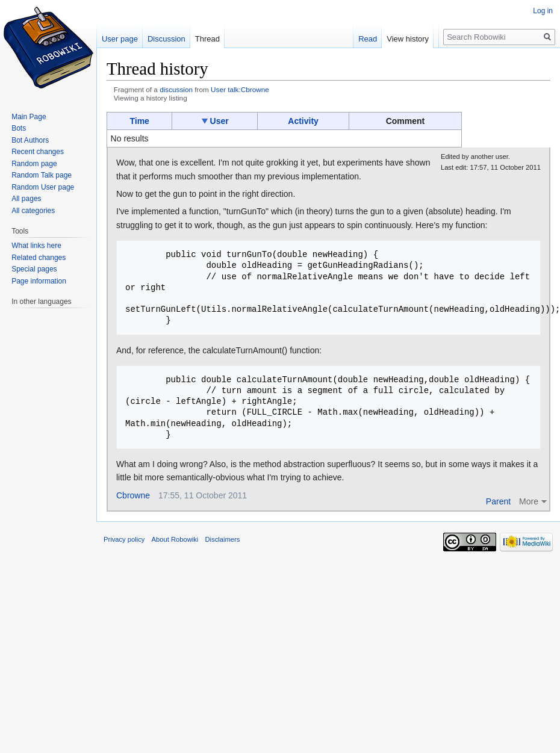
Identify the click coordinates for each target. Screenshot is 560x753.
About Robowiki (175, 539)
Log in (543, 11)
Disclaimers (223, 539)
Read (371, 39)
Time (139, 121)
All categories (33, 211)
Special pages (34, 269)
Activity (303, 121)
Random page (34, 164)
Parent (498, 501)
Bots (19, 128)
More (529, 501)
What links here (36, 246)
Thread (207, 39)
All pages (26, 199)
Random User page (43, 187)
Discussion (166, 39)
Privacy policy (124, 539)
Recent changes (38, 152)
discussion (176, 89)
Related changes (39, 258)
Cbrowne (133, 495)
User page (120, 39)
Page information (39, 281)
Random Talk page (42, 175)
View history (411, 39)
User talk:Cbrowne (240, 89)
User (219, 121)
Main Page (29, 117)
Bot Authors (30, 140)
